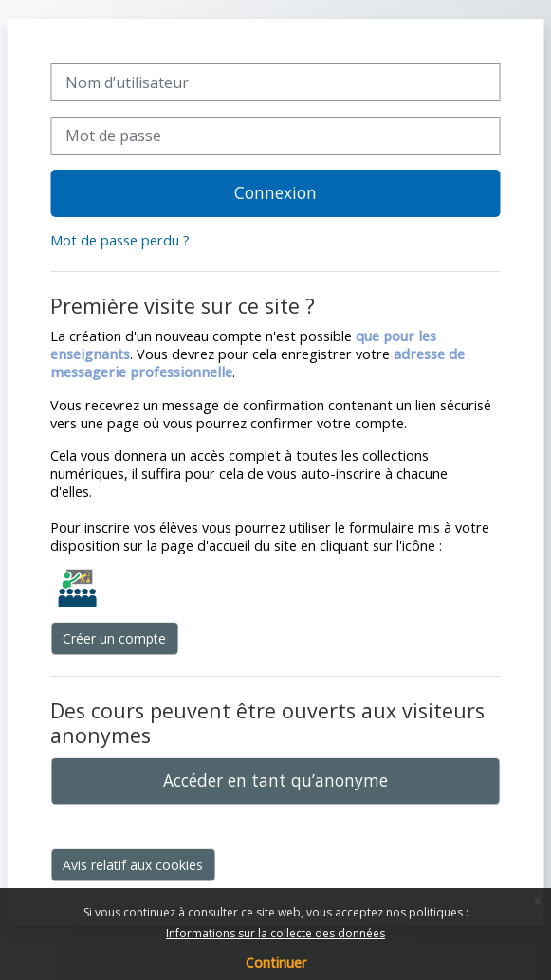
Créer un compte (114, 638)
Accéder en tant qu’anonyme (275, 780)
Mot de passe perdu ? (120, 240)
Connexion (275, 192)
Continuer (276, 962)
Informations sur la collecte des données (275, 933)
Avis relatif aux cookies (133, 865)
